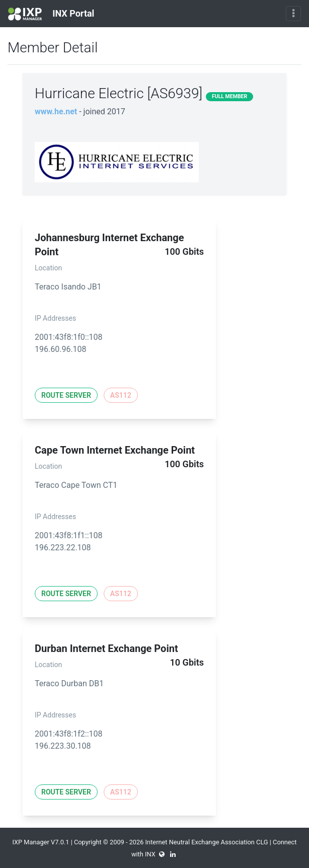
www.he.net (56, 112)
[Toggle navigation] (293, 14)
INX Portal (51, 14)
